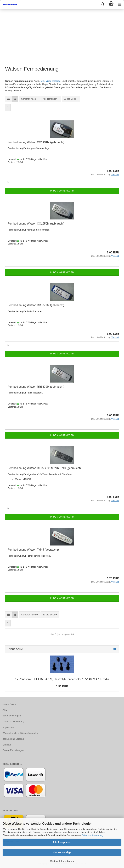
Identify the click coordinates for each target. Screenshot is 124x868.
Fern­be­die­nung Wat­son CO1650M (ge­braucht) (36, 224)
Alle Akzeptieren (62, 842)
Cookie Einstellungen (13, 750)
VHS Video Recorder (51, 81)
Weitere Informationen (62, 861)
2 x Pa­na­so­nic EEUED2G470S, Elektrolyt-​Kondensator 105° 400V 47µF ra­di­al (62, 679)
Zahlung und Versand (13, 739)
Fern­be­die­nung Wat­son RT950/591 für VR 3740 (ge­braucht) (44, 468)
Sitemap (7, 745)
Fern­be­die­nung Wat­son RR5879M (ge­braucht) (36, 305)
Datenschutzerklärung (92, 835)
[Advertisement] (62, 34)
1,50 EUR (62, 686)
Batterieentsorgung (12, 716)
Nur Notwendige (62, 852)
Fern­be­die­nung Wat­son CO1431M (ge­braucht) (36, 142)
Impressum (8, 727)
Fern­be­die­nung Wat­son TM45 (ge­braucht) (33, 550)
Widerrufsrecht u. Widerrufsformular (20, 733)
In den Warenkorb (62, 191)
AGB (5, 710)
